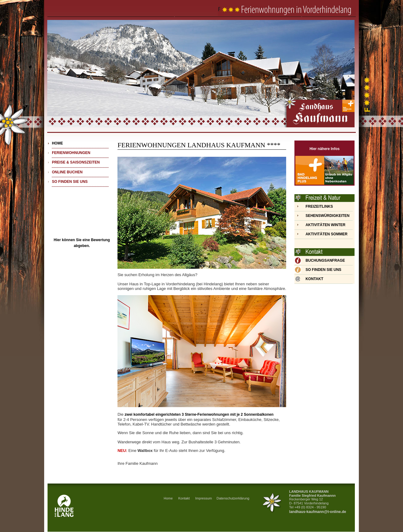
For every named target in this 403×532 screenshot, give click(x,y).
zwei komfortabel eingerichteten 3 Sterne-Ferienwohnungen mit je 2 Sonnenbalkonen (199, 414)
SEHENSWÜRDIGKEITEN (327, 216)
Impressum (204, 498)
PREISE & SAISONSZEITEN (76, 162)
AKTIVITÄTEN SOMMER (326, 234)
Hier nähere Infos (324, 149)
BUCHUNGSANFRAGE (325, 260)
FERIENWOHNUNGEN (71, 153)
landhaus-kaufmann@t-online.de (318, 512)
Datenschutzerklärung (233, 498)
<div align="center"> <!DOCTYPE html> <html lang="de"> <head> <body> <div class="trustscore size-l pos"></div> (82, 217)
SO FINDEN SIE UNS (70, 182)
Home (168, 498)
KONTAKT (314, 279)
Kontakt (184, 498)
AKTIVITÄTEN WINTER (325, 225)
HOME (57, 143)
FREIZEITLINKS (319, 206)
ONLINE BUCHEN (67, 172)
